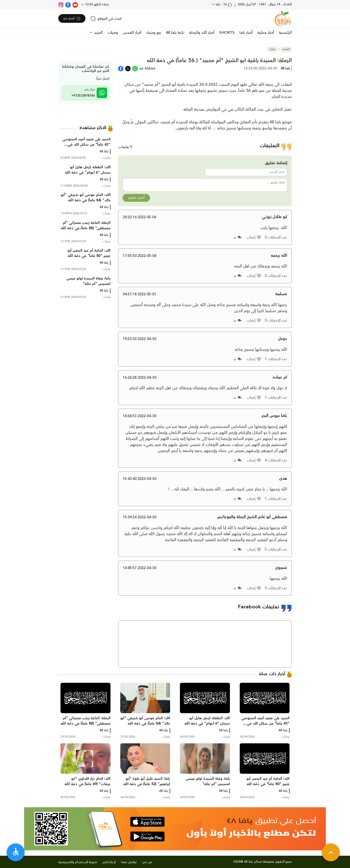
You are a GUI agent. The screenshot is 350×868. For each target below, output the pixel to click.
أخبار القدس (132, 33)
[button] (254, 237)
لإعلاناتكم (109, 862)
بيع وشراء (154, 33)
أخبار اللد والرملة (202, 33)
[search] (106, 19)
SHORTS (227, 33)
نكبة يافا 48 (175, 33)
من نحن (147, 862)
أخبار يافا (246, 33)
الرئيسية (285, 33)
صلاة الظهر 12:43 (97, 4)
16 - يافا (224, 4)
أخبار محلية (266, 33)
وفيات (113, 33)
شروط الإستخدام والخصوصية (78, 862)
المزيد (98, 33)
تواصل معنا (129, 862)
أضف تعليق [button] (136, 198)
